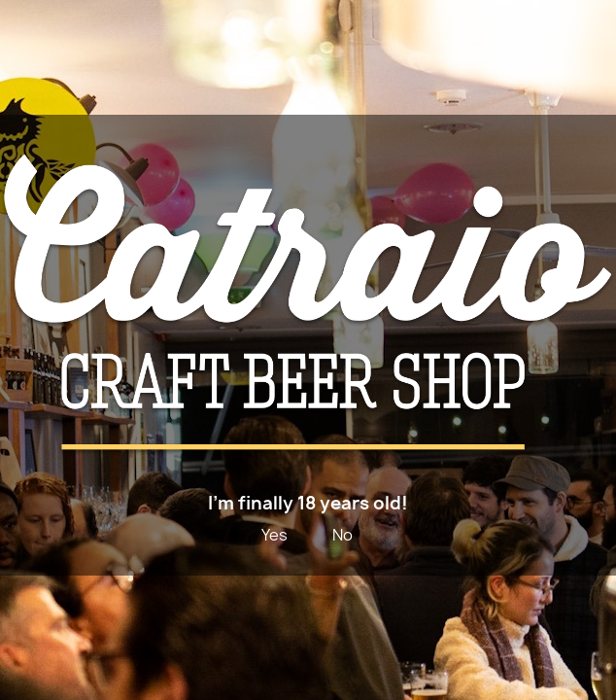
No (342, 535)
